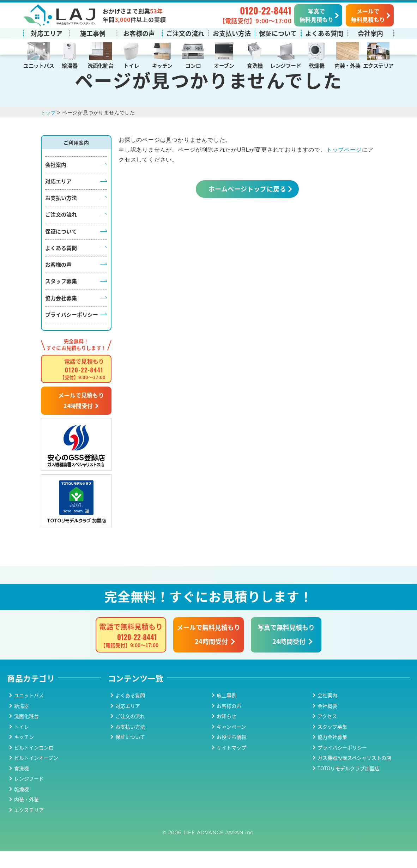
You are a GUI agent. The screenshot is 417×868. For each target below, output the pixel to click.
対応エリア (47, 33)
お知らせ (226, 733)
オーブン (224, 65)
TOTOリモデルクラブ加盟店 (349, 785)
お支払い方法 (232, 33)
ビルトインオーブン (36, 775)
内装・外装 (347, 65)
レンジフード (286, 65)
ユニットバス (39, 65)
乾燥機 (316, 65)
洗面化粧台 (100, 65)
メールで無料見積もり (368, 15)
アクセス (327, 733)
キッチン (162, 65)
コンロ (193, 65)
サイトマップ (231, 764)
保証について (278, 33)
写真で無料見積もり (316, 15)
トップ (49, 129)
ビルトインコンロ (34, 764)
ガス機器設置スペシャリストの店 (354, 775)
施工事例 (93, 33)
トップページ (344, 167)
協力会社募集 (61, 315)
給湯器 (69, 65)
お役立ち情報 (231, 754)
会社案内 (370, 33)
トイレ (131, 65)
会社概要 (327, 723)
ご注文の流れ (185, 33)
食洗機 (255, 65)
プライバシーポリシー (72, 331)
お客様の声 (139, 33)
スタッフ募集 (61, 298)
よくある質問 (324, 33)
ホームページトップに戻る (247, 206)
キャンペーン (231, 743)
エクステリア (378, 65)
